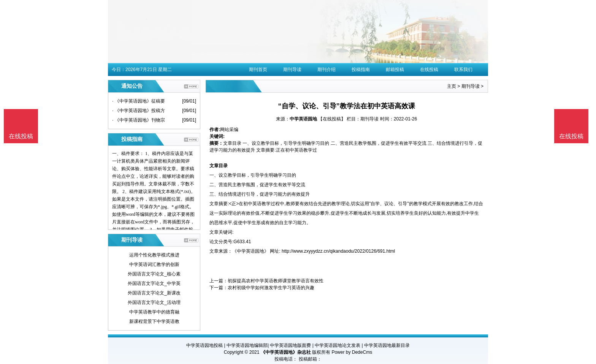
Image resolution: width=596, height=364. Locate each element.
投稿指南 (361, 70)
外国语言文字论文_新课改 (154, 293)
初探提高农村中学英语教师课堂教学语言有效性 (276, 281)
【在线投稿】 (332, 119)
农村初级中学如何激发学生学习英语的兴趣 (271, 288)
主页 (452, 86)
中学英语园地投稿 (204, 345)
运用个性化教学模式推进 (154, 255)
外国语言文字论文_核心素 (154, 274)
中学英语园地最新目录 (387, 345)
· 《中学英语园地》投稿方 (139, 111)
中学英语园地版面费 (290, 345)
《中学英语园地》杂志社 (286, 352)
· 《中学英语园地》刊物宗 (139, 120)
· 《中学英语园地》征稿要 (139, 101)
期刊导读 (292, 70)
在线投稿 (429, 70)
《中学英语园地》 (250, 251)
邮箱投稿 (395, 70)
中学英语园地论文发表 (338, 345)
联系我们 (463, 70)
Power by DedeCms (352, 352)
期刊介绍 (327, 70)
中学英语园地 (303, 119)
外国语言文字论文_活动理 (154, 302)
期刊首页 (258, 70)
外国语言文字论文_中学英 (154, 283)
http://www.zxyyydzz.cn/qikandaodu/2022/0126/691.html (338, 251)
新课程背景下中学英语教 (154, 321)
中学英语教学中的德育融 (154, 312)
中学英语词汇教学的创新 (154, 264)
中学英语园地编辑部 (247, 345)
